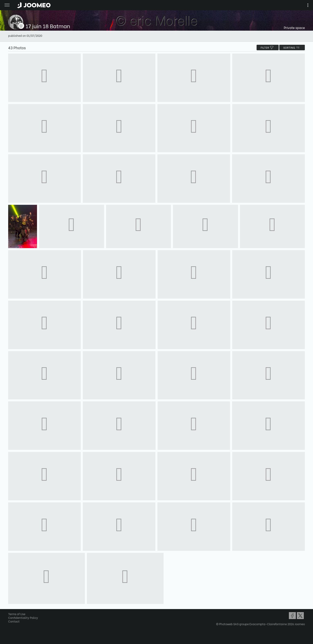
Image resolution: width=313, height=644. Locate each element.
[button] (11, 623)
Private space (294, 27)
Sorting (292, 48)
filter (268, 48)
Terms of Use (17, 614)
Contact (14, 621)
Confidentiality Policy (23, 618)
